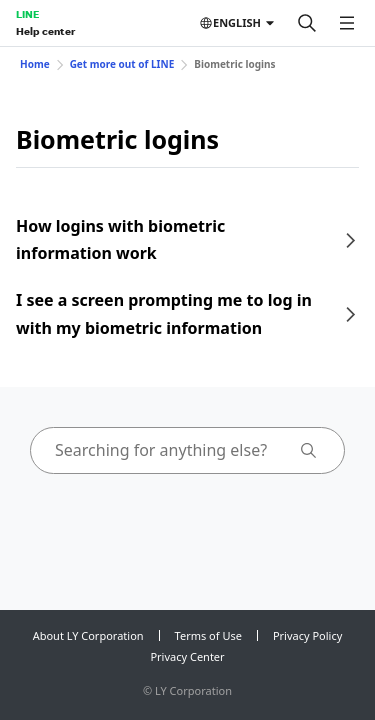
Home (35, 64)
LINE (27, 14)
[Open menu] (347, 23)
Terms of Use (208, 635)
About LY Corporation (88, 635)
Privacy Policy (307, 635)
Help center (45, 31)
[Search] (307, 23)
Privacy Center (187, 656)
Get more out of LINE (122, 64)
